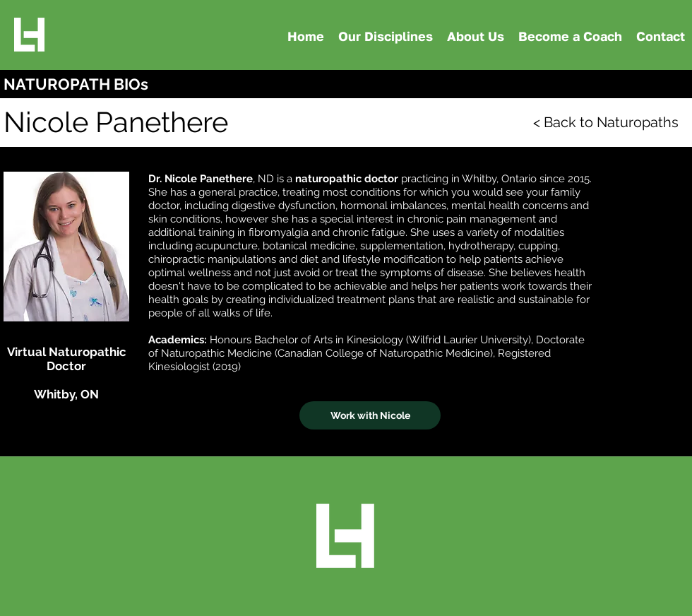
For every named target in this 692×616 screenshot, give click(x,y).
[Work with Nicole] (370, 415)
